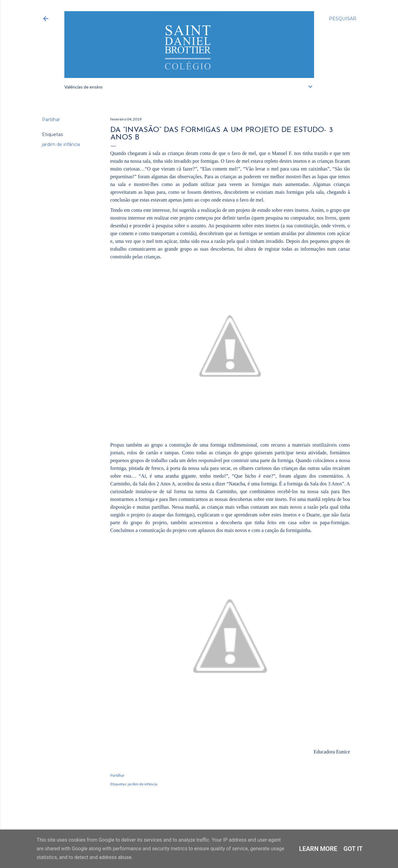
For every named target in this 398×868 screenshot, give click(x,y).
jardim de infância (61, 144)
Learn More (318, 849)
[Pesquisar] (343, 19)
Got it (353, 849)
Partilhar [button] (51, 120)
